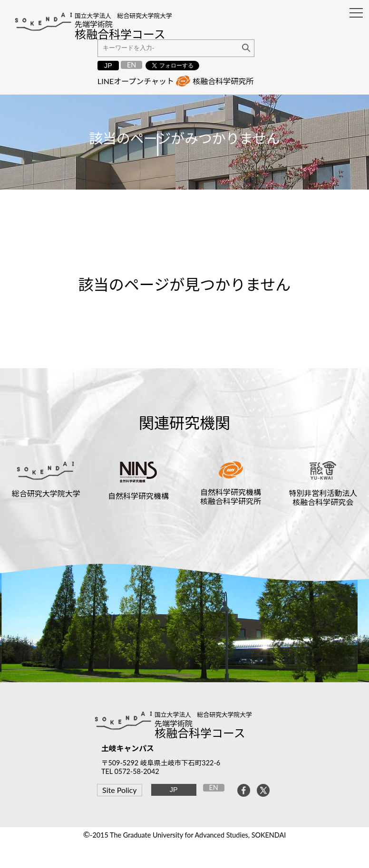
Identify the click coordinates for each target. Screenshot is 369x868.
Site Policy (119, 790)
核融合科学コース (200, 733)
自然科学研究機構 (138, 496)
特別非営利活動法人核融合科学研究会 (323, 497)
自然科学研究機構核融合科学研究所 (231, 496)
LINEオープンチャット (136, 81)
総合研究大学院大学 (46, 493)
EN (131, 65)
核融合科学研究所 (223, 81)
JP (108, 66)
